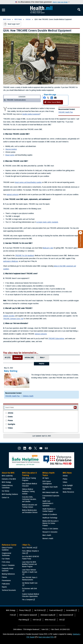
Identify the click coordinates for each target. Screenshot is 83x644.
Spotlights (11, 424)
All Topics (46, 478)
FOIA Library (6, 562)
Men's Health (47, 535)
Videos (10, 428)
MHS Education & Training (29, 474)
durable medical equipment (31, 114)
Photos (10, 421)
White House (49, 620)
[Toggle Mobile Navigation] (3, 10)
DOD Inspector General (27, 615)
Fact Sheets (6, 559)
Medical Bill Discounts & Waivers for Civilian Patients (50, 523)
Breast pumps (10, 155)
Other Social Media (52, 102)
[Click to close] (81, 233)
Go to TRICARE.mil (28, 548)
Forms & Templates (8, 565)
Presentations (6, 581)
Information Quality (47, 615)
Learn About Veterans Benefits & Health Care (30, 571)
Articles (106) (29, 358)
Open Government (65, 615)
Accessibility (70, 610)
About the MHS (8, 473)
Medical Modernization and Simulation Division (30, 511)
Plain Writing (23, 620)
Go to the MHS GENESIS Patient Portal (31, 558)
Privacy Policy (24, 610)
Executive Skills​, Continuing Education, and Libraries (29, 499)
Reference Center (9, 545)
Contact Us (5, 498)
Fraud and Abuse (55, 610)
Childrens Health (28, 396)
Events (10, 417)
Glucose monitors (11, 149)
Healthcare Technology (50, 518)
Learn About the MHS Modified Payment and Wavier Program (29, 564)
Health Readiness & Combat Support (49, 510)
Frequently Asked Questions (7, 570)
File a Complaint (27, 600)
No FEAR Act (39, 610)
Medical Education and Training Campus (30, 506)
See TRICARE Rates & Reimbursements (30, 579)
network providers (9, 316)
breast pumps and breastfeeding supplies (28, 182)
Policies (4, 577)
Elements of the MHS (9, 479)
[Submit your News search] (75, 407)
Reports (4, 587)
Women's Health (48, 539)
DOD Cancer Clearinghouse (47, 483)
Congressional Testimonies (6, 554)
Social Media (67, 489)
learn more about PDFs (46, 637)
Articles (11, 413)
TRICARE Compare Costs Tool (13, 319)
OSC (61, 620)
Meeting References (8, 574)
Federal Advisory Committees (7, 487)
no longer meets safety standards (47, 222)
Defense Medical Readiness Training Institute (28, 491)
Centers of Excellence (50, 514)
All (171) (8, 358)
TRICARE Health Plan (66, 112)
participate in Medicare (11, 261)
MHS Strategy (6, 482)
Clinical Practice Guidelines (7, 549)
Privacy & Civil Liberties (50, 529)
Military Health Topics (49, 474)
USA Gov (36, 620)
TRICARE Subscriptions (56, 339)
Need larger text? (12, 24)
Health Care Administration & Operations (48, 503)
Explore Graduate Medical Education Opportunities (31, 595)
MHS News (67, 473)
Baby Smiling (11, 371)
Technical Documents (9, 590)
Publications (6, 584)
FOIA (12, 615)
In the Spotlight (68, 485)
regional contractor (13, 195)
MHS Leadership (7, 476)
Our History (6, 491)
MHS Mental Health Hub (50, 492)
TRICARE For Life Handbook (24, 256)
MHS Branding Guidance (10, 494)
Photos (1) (18, 358)
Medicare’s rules (48, 248)
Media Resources (68, 492)
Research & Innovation (50, 532)
